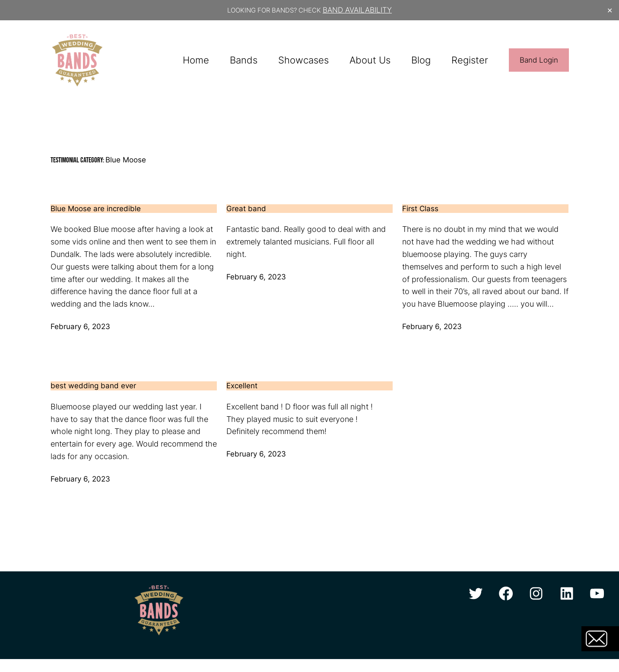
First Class (420, 209)
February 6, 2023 (80, 326)
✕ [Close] (610, 10)
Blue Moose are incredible (96, 209)
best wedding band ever (93, 386)
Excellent (242, 386)
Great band (246, 209)
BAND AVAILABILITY (357, 10)
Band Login (539, 60)
